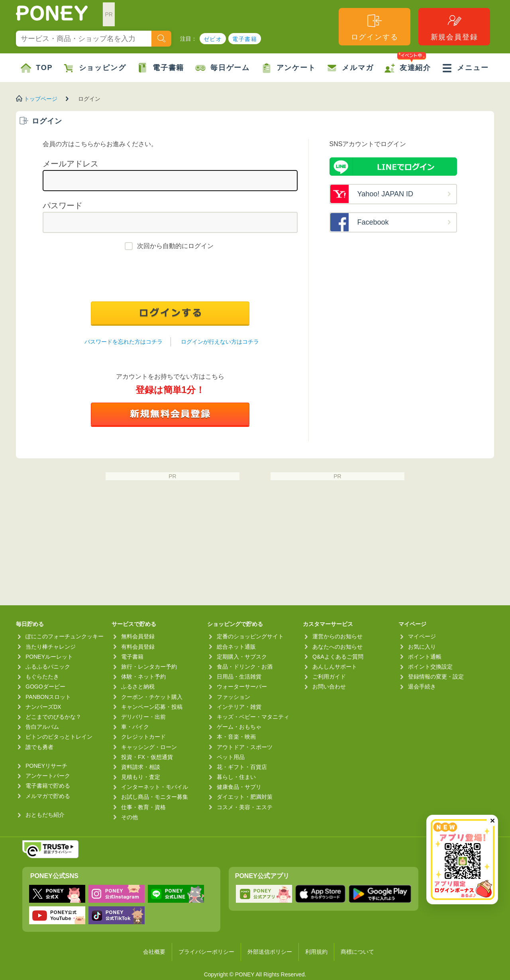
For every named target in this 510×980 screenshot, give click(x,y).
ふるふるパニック (48, 667)
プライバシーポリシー (206, 952)
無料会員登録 (138, 636)
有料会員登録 (138, 647)
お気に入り (422, 647)
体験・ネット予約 (143, 677)
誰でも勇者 (39, 747)
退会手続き (422, 687)
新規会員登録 (454, 27)
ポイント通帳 (425, 657)
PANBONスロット (48, 697)
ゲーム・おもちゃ (239, 727)
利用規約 (316, 952)
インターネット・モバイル (155, 787)
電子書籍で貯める (48, 786)
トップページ (41, 99)
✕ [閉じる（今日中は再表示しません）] (492, 821)
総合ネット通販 (236, 647)
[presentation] (170, 278)
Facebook (373, 222)
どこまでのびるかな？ (53, 717)
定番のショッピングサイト (250, 636)
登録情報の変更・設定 (436, 677)
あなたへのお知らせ (337, 647)
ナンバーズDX (43, 707)
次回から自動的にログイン (175, 246)
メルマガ (350, 68)
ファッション (233, 697)
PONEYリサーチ (46, 766)
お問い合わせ (329, 687)
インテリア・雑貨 (239, 707)
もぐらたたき (42, 677)
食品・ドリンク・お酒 (245, 667)
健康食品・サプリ (239, 787)
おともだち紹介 (45, 815)
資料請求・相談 (141, 767)
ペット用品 (231, 757)
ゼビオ (213, 39)
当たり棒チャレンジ (51, 647)
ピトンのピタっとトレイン (59, 737)
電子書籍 (245, 39)
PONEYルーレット (49, 657)
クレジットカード (143, 737)
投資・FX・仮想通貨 (147, 757)
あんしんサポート (335, 667)
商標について (357, 952)
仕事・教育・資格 (143, 807)
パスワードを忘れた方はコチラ (124, 342)
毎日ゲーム (223, 68)
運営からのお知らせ (337, 636)
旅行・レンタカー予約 (149, 667)
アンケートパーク (48, 776)
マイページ (422, 636)
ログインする (375, 27)
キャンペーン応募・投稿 (152, 707)
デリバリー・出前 (143, 717)
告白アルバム (42, 727)
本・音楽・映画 (236, 737)
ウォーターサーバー (242, 687)
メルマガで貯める (48, 796)
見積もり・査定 (141, 777)
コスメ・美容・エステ (245, 807)
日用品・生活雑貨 (239, 677)
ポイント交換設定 (430, 667)
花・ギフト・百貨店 (242, 767)
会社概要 (154, 952)
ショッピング (95, 68)
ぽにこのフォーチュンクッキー (65, 636)
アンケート (289, 68)
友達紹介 (408, 63)
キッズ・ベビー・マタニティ (253, 717)
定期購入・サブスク (242, 657)
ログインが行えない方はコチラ (220, 342)
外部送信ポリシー (270, 952)
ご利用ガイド (329, 677)
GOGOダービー (45, 687)
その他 (129, 817)
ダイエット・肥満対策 (245, 797)
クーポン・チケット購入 (152, 697)
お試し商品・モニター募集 (155, 797)
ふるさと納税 (138, 687)
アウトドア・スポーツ (245, 747)
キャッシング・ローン (149, 747)
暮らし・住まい (236, 777)
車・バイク (135, 727)
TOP (37, 68)
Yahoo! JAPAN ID (385, 194)
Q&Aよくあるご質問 (338, 657)
